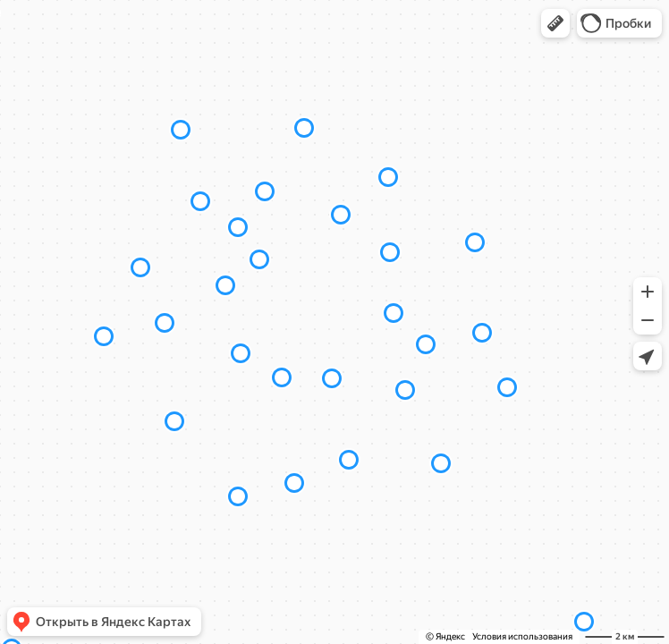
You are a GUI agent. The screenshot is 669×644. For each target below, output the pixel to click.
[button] (555, 23)
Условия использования (522, 636)
